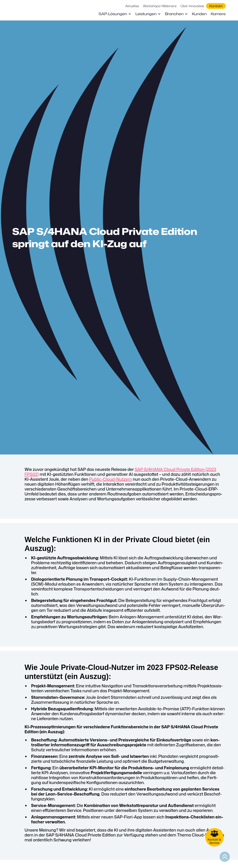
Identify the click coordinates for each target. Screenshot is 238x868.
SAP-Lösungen (113, 14)
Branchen (174, 14)
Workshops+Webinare (160, 6)
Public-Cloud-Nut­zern (111, 479)
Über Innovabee (192, 6)
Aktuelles (132, 6)
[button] (115, 14)
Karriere (218, 14)
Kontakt (216, 6)
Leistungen (146, 14)
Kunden (199, 14)
